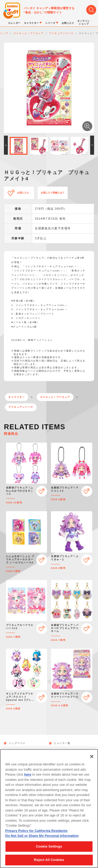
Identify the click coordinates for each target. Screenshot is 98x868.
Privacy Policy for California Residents (36, 834)
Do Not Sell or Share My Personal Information (42, 839)
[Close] (92, 760)
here (28, 778)
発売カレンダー (19, 751)
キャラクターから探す (68, 751)
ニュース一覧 (62, 743)
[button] (6, 145)
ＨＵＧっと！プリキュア (55, 397)
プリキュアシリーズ (21, 407)
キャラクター (17, 397)
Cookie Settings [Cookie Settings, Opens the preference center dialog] (49, 849)
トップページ (17, 743)
